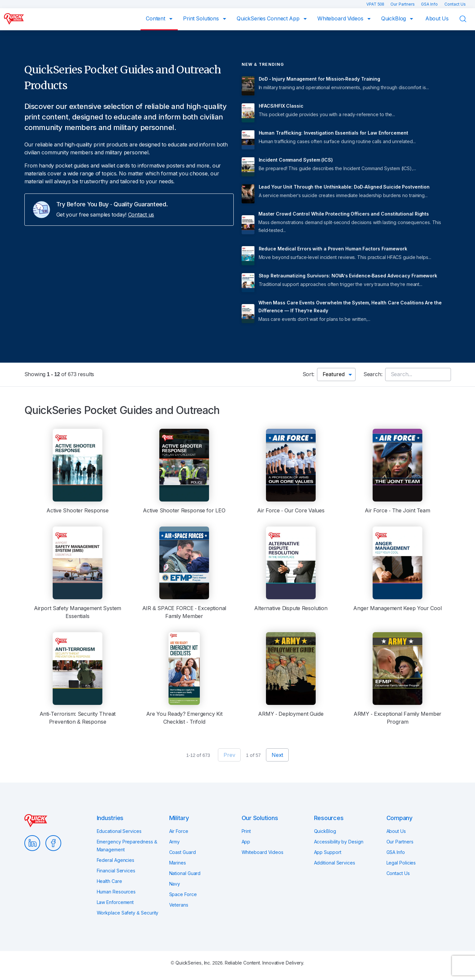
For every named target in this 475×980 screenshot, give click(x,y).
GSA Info (430, 4)
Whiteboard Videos (341, 19)
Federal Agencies (116, 860)
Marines (178, 863)
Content (156, 19)
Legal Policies (401, 863)
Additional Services (335, 863)
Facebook (53, 843)
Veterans (179, 905)
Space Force (183, 894)
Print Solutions (202, 19)
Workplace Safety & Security (128, 913)
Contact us (141, 215)
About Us (437, 19)
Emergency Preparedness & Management (127, 846)
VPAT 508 (376, 4)
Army (175, 842)
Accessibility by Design (339, 842)
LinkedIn (32, 843)
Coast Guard (183, 852)
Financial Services (116, 871)
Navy (175, 884)
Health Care (109, 881)
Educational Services (119, 831)
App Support (328, 852)
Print (246, 831)
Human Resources (116, 892)
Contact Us (455, 4)
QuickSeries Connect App (269, 19)
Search (467, 19)
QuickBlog (394, 19)
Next (277, 755)
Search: (373, 374)
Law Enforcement (115, 902)
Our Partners (403, 4)
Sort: (308, 374)
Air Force (179, 831)
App (246, 842)
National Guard (185, 873)
